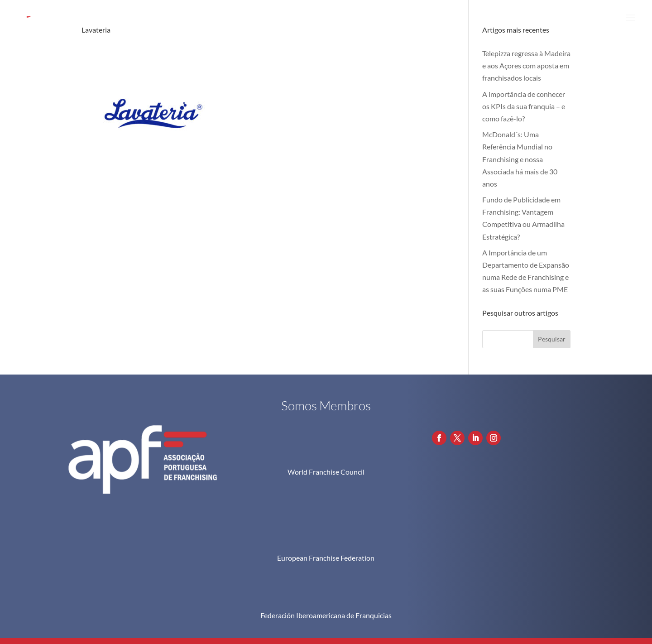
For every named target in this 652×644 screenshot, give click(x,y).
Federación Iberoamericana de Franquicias (326, 565)
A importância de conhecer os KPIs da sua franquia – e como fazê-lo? (524, 106)
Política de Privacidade (527, 600)
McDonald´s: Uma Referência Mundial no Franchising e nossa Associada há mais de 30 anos (520, 159)
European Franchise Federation (326, 508)
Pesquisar (552, 339)
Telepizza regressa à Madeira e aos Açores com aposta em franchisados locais (526, 65)
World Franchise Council (326, 472)
